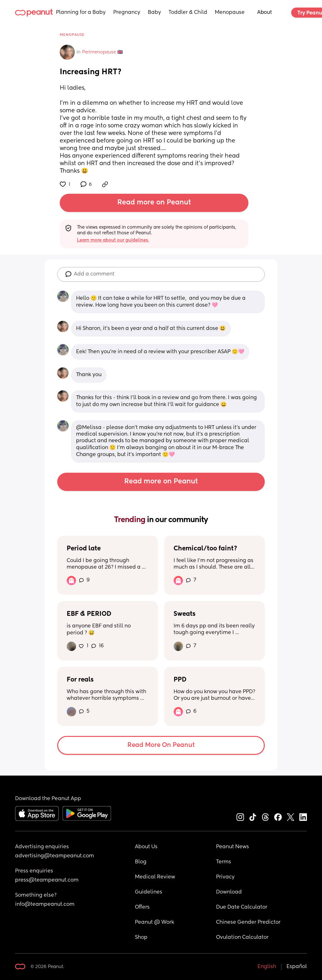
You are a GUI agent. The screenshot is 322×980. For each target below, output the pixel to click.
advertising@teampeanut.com (55, 856)
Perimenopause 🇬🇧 (102, 52)
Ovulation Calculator (242, 938)
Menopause (230, 13)
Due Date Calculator (242, 907)
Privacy (225, 877)
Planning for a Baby (81, 13)
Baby (154, 13)
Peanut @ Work (155, 922)
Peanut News (233, 847)
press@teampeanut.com (47, 880)
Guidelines (149, 892)
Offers (142, 907)
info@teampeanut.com (45, 905)
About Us (146, 847)
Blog (141, 862)
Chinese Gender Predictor (248, 922)
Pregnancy (127, 13)
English (267, 967)
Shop (141, 938)
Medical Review (155, 877)
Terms (224, 862)
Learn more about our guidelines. (113, 240)
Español (297, 967)
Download (229, 892)
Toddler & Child (188, 13)
